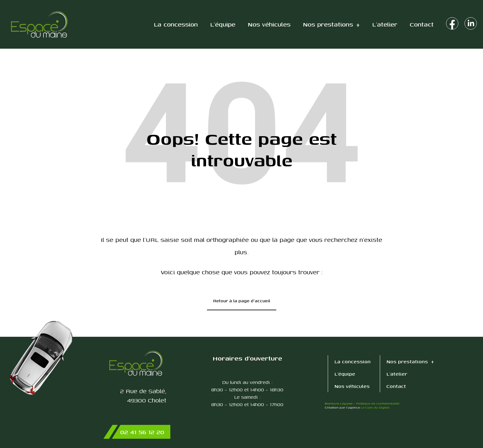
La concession (176, 24)
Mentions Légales (339, 403)
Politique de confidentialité (378, 403)
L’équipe (223, 24)
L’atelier (385, 24)
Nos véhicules (269, 24)
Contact (422, 24)
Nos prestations (331, 24)
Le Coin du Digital (375, 407)
